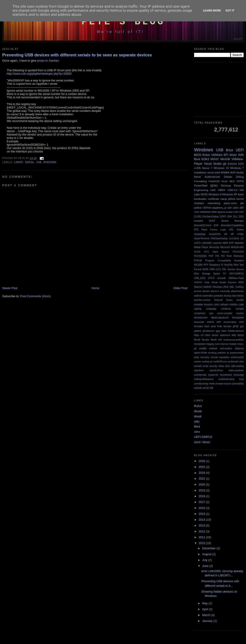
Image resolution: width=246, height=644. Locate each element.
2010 (202, 543)
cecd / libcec (202, 442)
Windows (50, 162)
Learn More (212, 10)
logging (210, 344)
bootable (199, 305)
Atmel (197, 177)
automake (208, 296)
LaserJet (217, 243)
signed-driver (216, 370)
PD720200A (200, 256)
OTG (207, 252)
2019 (202, 490)
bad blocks (238, 296)
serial (30, 162)
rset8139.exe (220, 362)
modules (199, 203)
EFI (226, 155)
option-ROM (200, 353)
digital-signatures (220, 318)
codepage (211, 309)
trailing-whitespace (204, 379)
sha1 (228, 366)
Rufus (206, 155)
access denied (202, 291)
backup (228, 296)
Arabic (229, 212)
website (198, 388)
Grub (225, 181)
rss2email (233, 362)
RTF (206, 265)
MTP (232, 243)
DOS (241, 164)
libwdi (19, 162)
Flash (204, 230)
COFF (223, 217)
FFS (196, 230)
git (225, 164)
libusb (197, 340)
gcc (242, 326)
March (207, 615)
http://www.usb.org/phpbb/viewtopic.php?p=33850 (39, 74)
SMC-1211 (215, 269)
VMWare (217, 155)
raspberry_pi (219, 208)
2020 (202, 484)
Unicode (221, 278)
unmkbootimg (201, 384)
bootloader (200, 199)
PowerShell (201, 185)
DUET (212, 221)
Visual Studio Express (224, 282)
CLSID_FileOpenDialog (206, 217)
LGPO (197, 243)
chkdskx (234, 305)
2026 (202, 461)
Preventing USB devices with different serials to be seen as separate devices (77, 55)
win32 (206, 388)
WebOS (208, 287)
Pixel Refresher (235, 256)
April (206, 609)
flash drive (210, 326)
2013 (202, 526)
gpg (218, 331)
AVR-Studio (237, 172)
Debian (228, 177)
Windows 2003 (220, 287)
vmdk (212, 384)
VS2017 (198, 282)
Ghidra (240, 230)
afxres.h (215, 291)
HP (232, 234)
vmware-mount (223, 384)
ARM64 (225, 172)
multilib (203, 348)
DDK (230, 217)
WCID (204, 194)
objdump (239, 348)
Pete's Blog (123, 22)
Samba (231, 269)
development (201, 318)
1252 (197, 212)
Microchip (214, 247)
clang (224, 199)
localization (200, 344)
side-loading (237, 366)
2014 (202, 520)
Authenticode (212, 177)
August (207, 554)
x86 (211, 388)
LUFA (197, 168)
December (209, 548)
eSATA (210, 322)
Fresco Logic (218, 230)
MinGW (225, 159)
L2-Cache (234, 238)
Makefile (239, 243)
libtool (241, 335)
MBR (225, 243)
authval (198, 296)
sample (198, 366)
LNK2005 (207, 243)
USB (39, 162)
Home (96, 288)
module (233, 344)
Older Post (180, 288)
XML (232, 287)
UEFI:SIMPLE (236, 274)
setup (221, 366)
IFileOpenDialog (219, 238)
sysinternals (200, 375)
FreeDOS (214, 181)
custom (240, 313)
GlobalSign (200, 234)
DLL (235, 217)
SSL (224, 269)
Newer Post (10, 288)
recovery (205, 357)
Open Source (221, 252)
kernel (240, 199)
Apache (222, 212)
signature (199, 370)
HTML (241, 234)
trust (241, 379)
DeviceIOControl (203, 225)
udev (236, 208)
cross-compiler (225, 313)
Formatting (200, 181)
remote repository (220, 357)
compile (240, 309)
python (198, 208)
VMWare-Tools (236, 278)
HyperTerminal (202, 238)
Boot (197, 159)
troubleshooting (226, 379)
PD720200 (238, 252)
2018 (202, 496)
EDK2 (205, 159)
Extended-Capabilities (232, 225)
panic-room (230, 203)
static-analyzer (236, 370)
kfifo (234, 335)
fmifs (220, 326)
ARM (214, 212)
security (213, 366)
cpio (211, 313)
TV (224, 274)
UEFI (240, 150)
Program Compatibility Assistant (224, 261)
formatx (228, 326)
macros (224, 344)
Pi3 (223, 256)
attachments (237, 291)
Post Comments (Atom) (36, 296)
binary (230, 300)
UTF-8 (211, 278)
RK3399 (198, 265)
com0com (226, 309)
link (220, 340)
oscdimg (212, 353)
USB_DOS (200, 278)
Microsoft (225, 247)
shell (217, 172)
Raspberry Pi (216, 265)
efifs (219, 322)
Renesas (226, 185)
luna (217, 344)
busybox (208, 305)
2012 (202, 531)
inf (202, 335)
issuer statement (221, 335)
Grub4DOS (215, 234)
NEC (232, 181)
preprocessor (237, 353)
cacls (216, 305)
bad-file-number (202, 300)
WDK (241, 282)
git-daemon (209, 331)
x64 (242, 208)
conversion (200, 313)
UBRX (222, 190)
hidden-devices (236, 331)
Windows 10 (221, 168)
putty (197, 357)
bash (241, 194)
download (199, 322)
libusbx (206, 340)
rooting (205, 362)
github (232, 199)
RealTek (228, 265)
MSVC (215, 159)
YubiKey (239, 287)
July (205, 560)
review (197, 362)
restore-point (237, 357)
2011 (202, 537)
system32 (213, 375)
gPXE (236, 326)
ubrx (197, 432)
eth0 (241, 322)
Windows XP (230, 194)
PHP (211, 256)
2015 (202, 514)
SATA (206, 269)
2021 (202, 479)
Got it (230, 10)
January (208, 621)
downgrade (238, 318)
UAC (213, 190)
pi (228, 353)
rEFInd (207, 208)
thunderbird (226, 375)
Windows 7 (237, 168)
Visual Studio (213, 164)
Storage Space (211, 274)
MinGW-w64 (237, 247)
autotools (218, 296)
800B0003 (205, 212)
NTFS (240, 181)
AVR (241, 155)
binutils (240, 300)
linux (230, 150)
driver (233, 155)
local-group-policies (234, 340)
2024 (202, 473)
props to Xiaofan (48, 61)
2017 (202, 502)
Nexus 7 (207, 168)
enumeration (230, 322)
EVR (216, 225)
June (206, 566)
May (205, 603)
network (213, 348)
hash (224, 331)
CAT (241, 212)
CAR (236, 212)
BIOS (198, 155)
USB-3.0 (232, 190)
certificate (214, 199)
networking (214, 203)
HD (226, 234)
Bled (197, 427)
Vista (207, 282)
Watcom (198, 287)
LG (242, 238)
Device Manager (233, 221)
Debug (240, 177)
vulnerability (238, 384)
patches (222, 353)
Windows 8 (215, 194)
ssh (230, 208)
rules (241, 362)
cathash (224, 305)
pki (242, 203)
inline (208, 335)
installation (200, 172)
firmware (199, 326)
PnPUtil (198, 261)
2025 (202, 467)
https (197, 335)
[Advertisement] (219, 90)
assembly (225, 291)
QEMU (214, 185)
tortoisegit (239, 375)
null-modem (226, 348)
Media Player (201, 247)
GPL (231, 230)
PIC (217, 256)
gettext (198, 331)
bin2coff (218, 300)
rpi (211, 362)
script (205, 366)
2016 (202, 508)
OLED (197, 252)
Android (232, 164)
